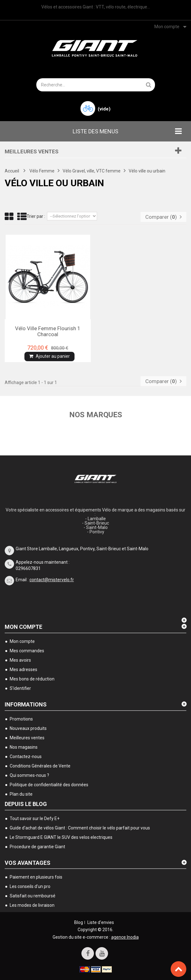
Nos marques (96, 415)
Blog (79, 922)
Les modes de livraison (32, 905)
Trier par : (36, 216)
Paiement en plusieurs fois (36, 877)
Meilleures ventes (32, 151)
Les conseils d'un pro (30, 886)
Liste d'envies (101, 922)
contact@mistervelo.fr (52, 580)
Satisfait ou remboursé (33, 896)
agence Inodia (125, 937)
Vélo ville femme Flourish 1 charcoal (48, 331)
